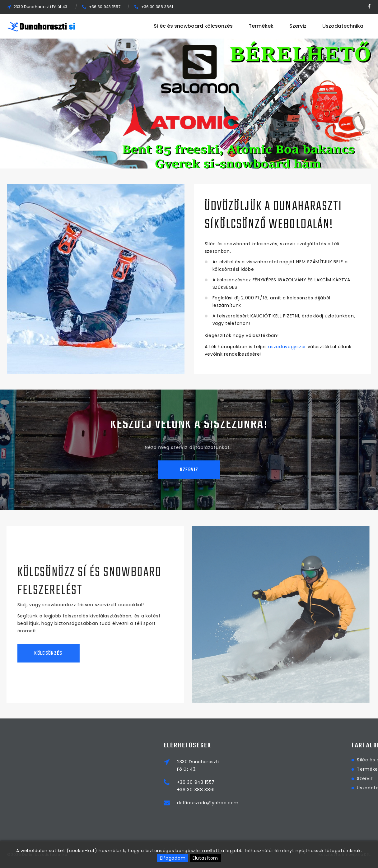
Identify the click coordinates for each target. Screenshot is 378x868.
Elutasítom (205, 858)
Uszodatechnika (343, 26)
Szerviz (298, 26)
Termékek (261, 26)
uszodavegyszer (287, 347)
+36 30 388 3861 (157, 7)
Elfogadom (173, 858)
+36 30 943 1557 (105, 7)
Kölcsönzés (39, 653)
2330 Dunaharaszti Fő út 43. (41, 7)
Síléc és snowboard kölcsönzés (193, 26)
